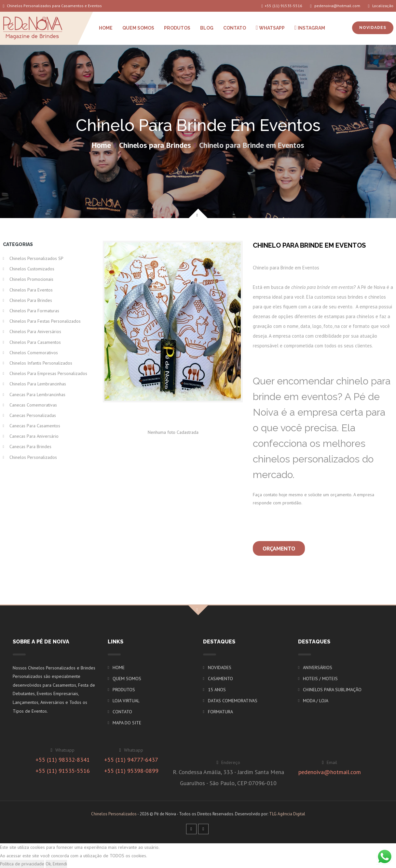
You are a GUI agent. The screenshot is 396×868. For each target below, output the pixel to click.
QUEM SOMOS (138, 28)
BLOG (207, 28)
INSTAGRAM (310, 28)
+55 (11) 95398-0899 (131, 771)
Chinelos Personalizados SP (36, 258)
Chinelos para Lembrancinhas (38, 384)
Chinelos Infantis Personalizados (41, 363)
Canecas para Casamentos (35, 426)
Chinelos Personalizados (33, 457)
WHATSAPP (270, 28)
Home (101, 145)
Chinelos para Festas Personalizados (45, 321)
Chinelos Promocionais (31, 279)
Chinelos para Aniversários (35, 331)
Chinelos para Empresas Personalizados (48, 373)
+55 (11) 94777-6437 (131, 760)
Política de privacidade (22, 864)
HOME (106, 28)
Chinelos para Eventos (31, 290)
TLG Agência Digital (287, 814)
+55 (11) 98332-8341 (63, 760)
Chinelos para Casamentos (35, 342)
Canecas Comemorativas (33, 405)
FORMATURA (220, 712)
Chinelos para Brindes (155, 145)
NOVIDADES (373, 28)
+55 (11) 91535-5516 (282, 6)
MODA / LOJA (316, 701)
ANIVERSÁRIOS (318, 667)
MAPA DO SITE (127, 723)
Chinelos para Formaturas (34, 311)
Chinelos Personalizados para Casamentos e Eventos (53, 6)
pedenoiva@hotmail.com (335, 6)
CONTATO (235, 28)
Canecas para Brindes (30, 447)
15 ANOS (217, 690)
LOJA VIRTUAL (126, 701)
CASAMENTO (220, 679)
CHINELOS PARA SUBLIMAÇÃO (332, 690)
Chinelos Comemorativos (34, 353)
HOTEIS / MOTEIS (320, 679)
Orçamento (279, 548)
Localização (381, 6)
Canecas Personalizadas (33, 415)
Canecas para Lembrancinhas (37, 395)
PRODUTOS (177, 28)
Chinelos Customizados (32, 269)
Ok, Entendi (56, 864)
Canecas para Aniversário (34, 436)
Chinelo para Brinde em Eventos (252, 145)
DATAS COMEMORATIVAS (233, 701)
